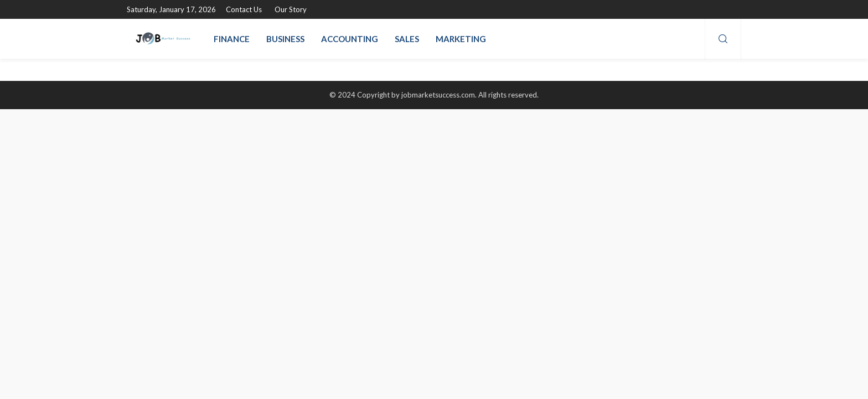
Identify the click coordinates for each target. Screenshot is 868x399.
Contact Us (244, 9)
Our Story (291, 9)
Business (285, 39)
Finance (232, 39)
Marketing (461, 39)
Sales (407, 39)
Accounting (350, 39)
